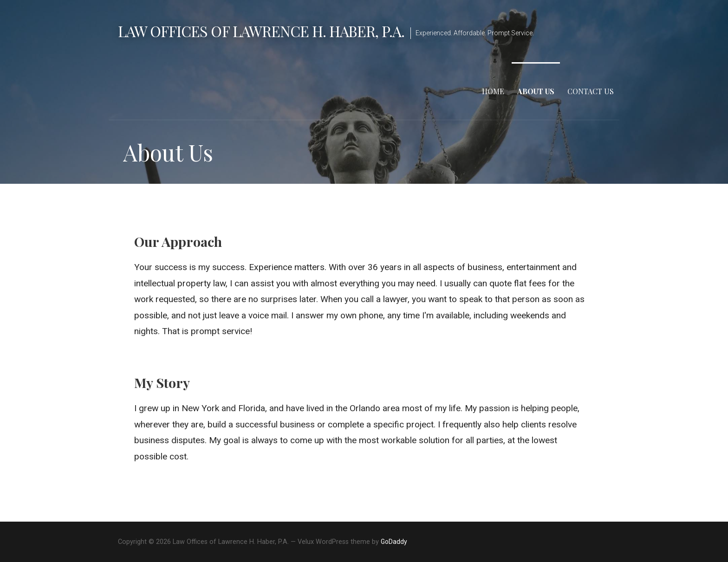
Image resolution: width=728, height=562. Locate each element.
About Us (536, 91)
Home (493, 91)
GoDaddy (394, 542)
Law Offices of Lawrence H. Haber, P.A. (261, 31)
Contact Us (591, 91)
